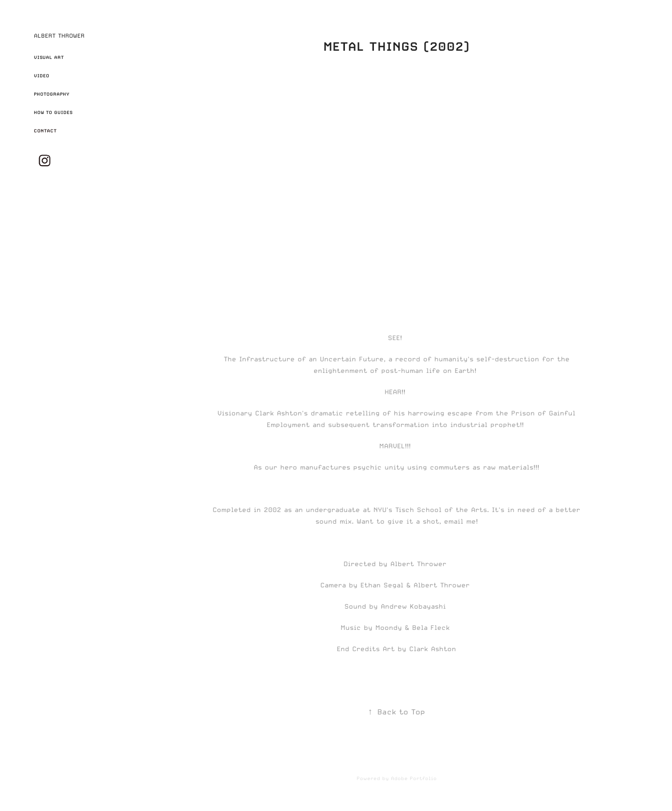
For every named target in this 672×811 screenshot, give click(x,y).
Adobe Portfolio (414, 778)
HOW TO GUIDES (53, 112)
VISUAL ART (49, 57)
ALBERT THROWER (59, 36)
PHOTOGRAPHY (52, 94)
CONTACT (45, 131)
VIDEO (42, 76)
